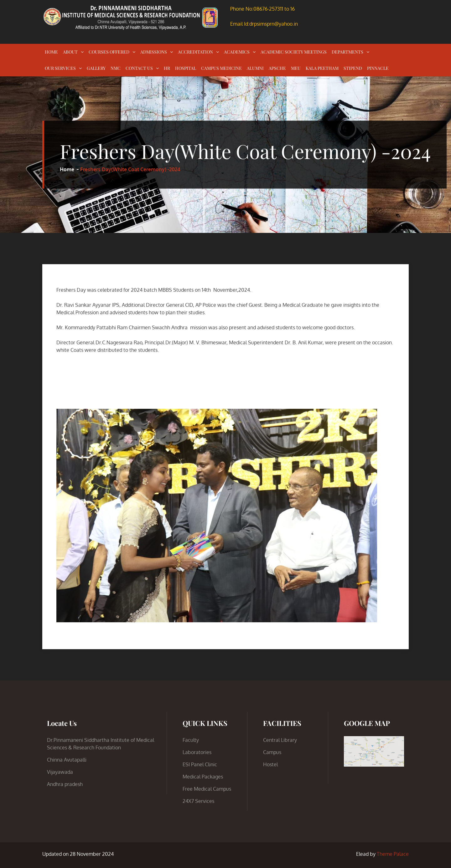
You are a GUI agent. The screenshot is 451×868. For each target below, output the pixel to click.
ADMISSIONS (154, 52)
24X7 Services (198, 801)
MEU (296, 68)
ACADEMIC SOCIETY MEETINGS (294, 52)
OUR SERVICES (60, 68)
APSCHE (277, 68)
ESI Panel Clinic (200, 764)
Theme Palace (393, 854)
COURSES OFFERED (109, 52)
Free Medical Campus (207, 789)
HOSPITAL (186, 68)
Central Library (280, 740)
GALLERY (96, 68)
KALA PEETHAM (322, 68)
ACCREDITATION (195, 52)
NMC (116, 68)
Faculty (191, 740)
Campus (272, 752)
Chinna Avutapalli (67, 760)
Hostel (270, 764)
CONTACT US (139, 68)
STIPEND (353, 68)
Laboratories (197, 752)
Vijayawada (60, 772)
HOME (51, 52)
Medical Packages (203, 777)
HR (167, 68)
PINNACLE (378, 68)
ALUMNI (255, 68)
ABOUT (70, 52)
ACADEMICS (237, 52)
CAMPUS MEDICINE (221, 68)
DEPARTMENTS (347, 52)
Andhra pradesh (65, 784)
